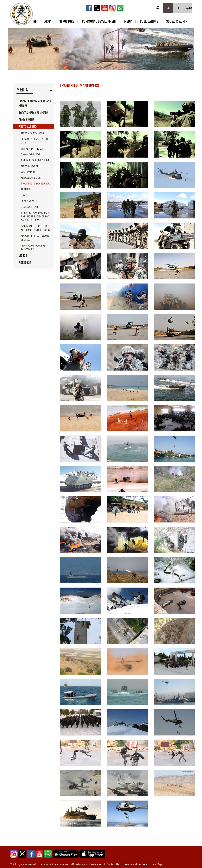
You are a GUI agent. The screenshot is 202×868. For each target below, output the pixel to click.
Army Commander (32, 133)
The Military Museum (35, 160)
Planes (25, 189)
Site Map (157, 864)
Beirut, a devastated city (34, 141)
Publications (149, 21)
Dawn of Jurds (31, 154)
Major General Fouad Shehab (35, 238)
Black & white (30, 201)
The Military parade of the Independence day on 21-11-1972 (36, 216)
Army (48, 21)
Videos (23, 256)
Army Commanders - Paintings (34, 247)
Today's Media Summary (33, 113)
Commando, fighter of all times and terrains (36, 228)
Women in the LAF (32, 149)
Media (128, 21)
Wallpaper (28, 172)
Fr (178, 8)
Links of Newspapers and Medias (35, 104)
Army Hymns (27, 120)
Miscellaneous (31, 178)
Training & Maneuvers (36, 184)
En (168, 8)
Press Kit (25, 263)
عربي (189, 8)
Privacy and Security (135, 864)
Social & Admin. (177, 21)
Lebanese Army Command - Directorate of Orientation (71, 864)
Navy (24, 195)
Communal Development (99, 21)
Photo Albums (28, 127)
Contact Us (113, 864)
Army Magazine (31, 166)
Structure (67, 21)
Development (30, 207)
